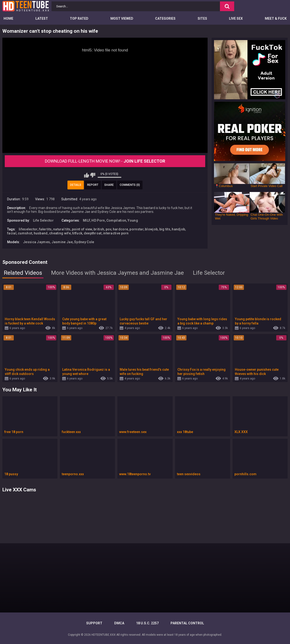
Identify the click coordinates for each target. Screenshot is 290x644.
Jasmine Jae (62, 242)
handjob (178, 229)
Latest (42, 18)
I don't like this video (93, 175)
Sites (202, 18)
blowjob (151, 229)
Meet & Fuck (276, 18)
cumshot (25, 233)
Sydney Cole (84, 242)
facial (12, 233)
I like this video (87, 175)
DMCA (119, 623)
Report (93, 185)
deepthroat (93, 233)
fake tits (45, 229)
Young (133, 220)
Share (109, 185)
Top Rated (79, 18)
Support (94, 623)
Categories (165, 18)
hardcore (120, 229)
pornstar (136, 229)
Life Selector (43, 220)
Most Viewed (122, 18)
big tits (165, 229)
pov (109, 229)
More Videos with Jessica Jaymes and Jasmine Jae (117, 273)
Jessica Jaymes (36, 242)
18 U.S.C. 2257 (147, 623)
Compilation (116, 220)
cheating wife (60, 233)
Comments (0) (130, 185)
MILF (86, 220)
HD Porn (98, 220)
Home (8, 18)
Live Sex (236, 18)
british (99, 229)
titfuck (77, 233)
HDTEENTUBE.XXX (104, 635)
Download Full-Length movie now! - (105, 161)
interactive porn (116, 233)
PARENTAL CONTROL (187, 623)
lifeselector (28, 229)
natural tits (62, 229)
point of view (82, 229)
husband (41, 233)
